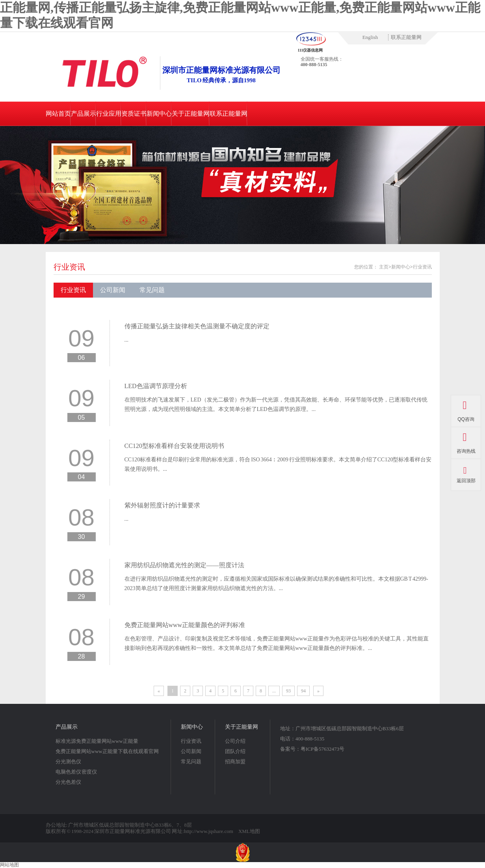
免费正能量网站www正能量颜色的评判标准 (185, 625)
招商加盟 (235, 762)
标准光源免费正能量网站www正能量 (97, 741)
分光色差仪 (68, 782)
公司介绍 (235, 741)
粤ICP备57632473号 (322, 749)
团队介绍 (235, 751)
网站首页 (58, 114)
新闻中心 (159, 114)
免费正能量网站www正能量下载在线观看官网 (107, 751)
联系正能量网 (406, 37)
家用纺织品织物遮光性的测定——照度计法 (184, 565)
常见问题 (152, 290)
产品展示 (84, 114)
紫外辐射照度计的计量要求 (162, 505)
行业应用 (109, 114)
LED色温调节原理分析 (156, 386)
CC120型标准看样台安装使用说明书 (174, 446)
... (127, 340)
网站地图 (9, 865)
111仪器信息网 (310, 50)
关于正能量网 (191, 114)
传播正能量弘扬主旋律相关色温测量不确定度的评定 (197, 326)
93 (288, 691)
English (370, 37)
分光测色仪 (68, 762)
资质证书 (134, 114)
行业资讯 (69, 267)
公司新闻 (113, 290)
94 (303, 691)
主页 (384, 267)
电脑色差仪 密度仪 (76, 772)
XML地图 (249, 831)
